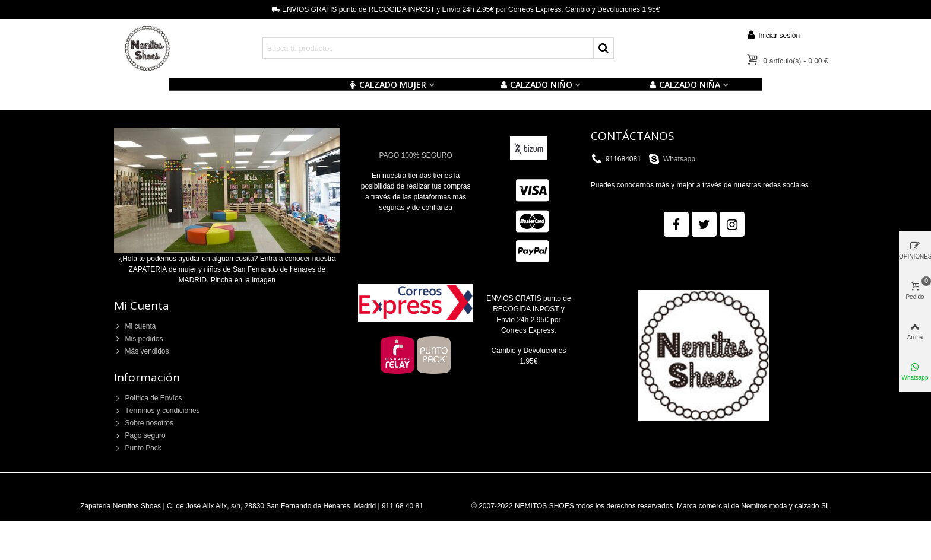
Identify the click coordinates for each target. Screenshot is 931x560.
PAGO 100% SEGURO (416, 155)
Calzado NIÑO (536, 85)
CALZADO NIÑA (684, 85)
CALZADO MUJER (387, 85)
